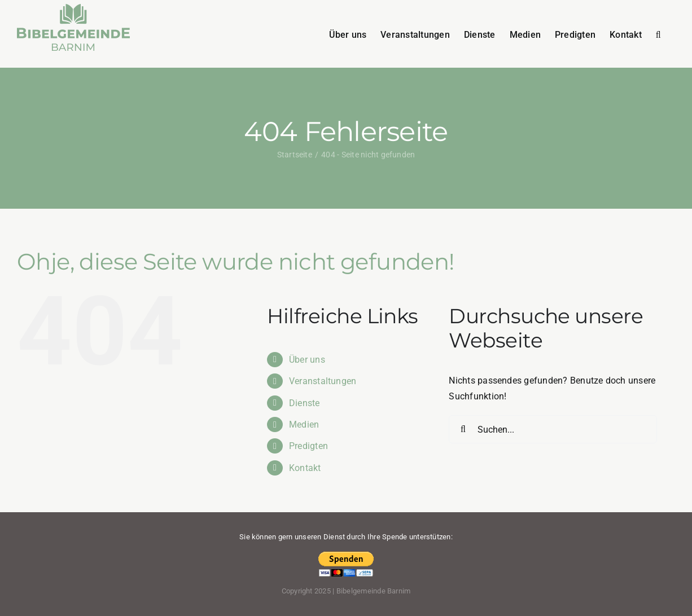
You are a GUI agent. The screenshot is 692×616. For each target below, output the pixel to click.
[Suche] (463, 429)
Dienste (305, 403)
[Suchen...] (553, 429)
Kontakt (305, 468)
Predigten (308, 446)
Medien (304, 424)
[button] (658, 34)
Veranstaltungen (323, 381)
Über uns (307, 360)
